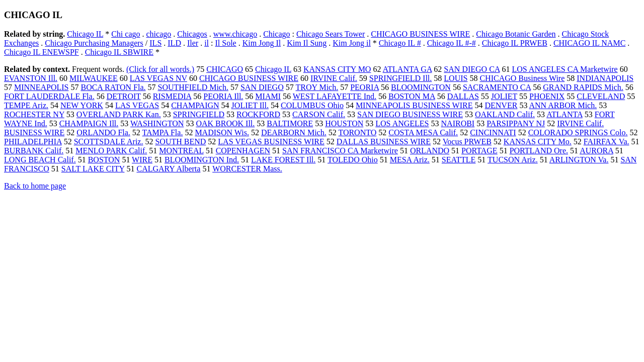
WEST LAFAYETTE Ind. (335, 96)
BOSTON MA (412, 96)
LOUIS (456, 78)
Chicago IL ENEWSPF (42, 52)
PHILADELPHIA (33, 142)
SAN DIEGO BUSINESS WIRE (410, 114)
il (207, 43)
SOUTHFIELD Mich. (193, 87)
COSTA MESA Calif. (423, 132)
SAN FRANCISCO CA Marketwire (340, 151)
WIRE (142, 160)
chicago (158, 34)
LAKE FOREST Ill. (283, 160)
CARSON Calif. (319, 114)
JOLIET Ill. (250, 105)
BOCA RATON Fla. (113, 87)
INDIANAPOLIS (605, 78)
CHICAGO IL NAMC (589, 43)
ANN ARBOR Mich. (563, 105)
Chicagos (192, 34)
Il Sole (225, 43)
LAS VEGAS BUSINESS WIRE (271, 142)
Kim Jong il (352, 43)
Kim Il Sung (307, 43)
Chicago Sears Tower (331, 34)
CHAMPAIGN (195, 105)
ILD (174, 43)
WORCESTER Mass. (247, 169)
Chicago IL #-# (452, 43)
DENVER (501, 105)
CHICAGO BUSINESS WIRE (420, 34)
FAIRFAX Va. (607, 142)
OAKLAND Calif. (505, 114)
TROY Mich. (317, 87)
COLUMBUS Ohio (312, 105)
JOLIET (504, 96)
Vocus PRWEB (467, 142)
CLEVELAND (601, 96)
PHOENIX (547, 96)
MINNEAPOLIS (41, 87)
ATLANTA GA (408, 69)
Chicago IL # (400, 43)
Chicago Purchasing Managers (94, 43)
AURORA (596, 151)
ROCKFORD (258, 114)
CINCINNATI (493, 132)
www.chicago (235, 34)
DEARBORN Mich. (294, 132)
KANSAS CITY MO (337, 69)
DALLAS (463, 96)
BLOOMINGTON (421, 87)
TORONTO (357, 132)
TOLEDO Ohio (353, 160)
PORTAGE (479, 151)
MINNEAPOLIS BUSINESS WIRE (414, 105)
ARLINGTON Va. (579, 160)
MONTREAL (181, 151)
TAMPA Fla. (163, 132)
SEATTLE (459, 160)
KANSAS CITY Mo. (538, 142)
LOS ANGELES (402, 123)
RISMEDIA (172, 96)
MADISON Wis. (222, 132)
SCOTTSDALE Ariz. (109, 142)
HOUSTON (344, 123)
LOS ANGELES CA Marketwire (565, 69)
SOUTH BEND (180, 142)
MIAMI (268, 96)
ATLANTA (565, 114)
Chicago (276, 34)
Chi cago (126, 34)
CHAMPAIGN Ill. (89, 123)
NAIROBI (458, 123)
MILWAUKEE (94, 78)
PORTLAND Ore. (539, 151)
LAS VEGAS (137, 105)
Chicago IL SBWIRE (119, 52)
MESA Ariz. (410, 160)
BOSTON (104, 160)
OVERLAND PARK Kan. (119, 114)
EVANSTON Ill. (31, 78)
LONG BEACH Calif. (40, 160)
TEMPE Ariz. (26, 105)
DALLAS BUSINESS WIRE (384, 142)
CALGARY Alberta (168, 169)
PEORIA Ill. (223, 96)
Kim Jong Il (262, 43)
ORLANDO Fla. (103, 132)
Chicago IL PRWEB (515, 43)
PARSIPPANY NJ (516, 123)
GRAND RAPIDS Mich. (583, 87)
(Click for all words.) (160, 69)
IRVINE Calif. (334, 78)
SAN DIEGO (262, 87)
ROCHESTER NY (34, 114)
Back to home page (35, 186)
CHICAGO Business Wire (522, 78)
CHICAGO (225, 69)
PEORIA (365, 87)
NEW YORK (82, 105)
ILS (155, 43)
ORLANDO (430, 151)
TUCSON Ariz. (513, 160)
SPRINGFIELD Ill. (400, 78)
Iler (193, 43)
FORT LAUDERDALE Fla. (49, 96)
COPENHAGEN (243, 151)
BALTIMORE (290, 123)
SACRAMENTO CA (497, 87)
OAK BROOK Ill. (225, 123)
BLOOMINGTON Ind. (202, 160)
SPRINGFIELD (199, 114)
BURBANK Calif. (34, 151)
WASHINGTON (157, 123)
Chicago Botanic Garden (516, 34)
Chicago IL (85, 34)
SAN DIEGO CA (472, 69)
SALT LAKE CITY (93, 169)
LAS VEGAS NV (158, 78)
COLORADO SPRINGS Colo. (578, 132)
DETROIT (124, 96)
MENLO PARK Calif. (111, 151)
